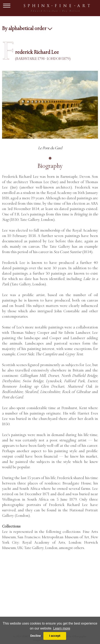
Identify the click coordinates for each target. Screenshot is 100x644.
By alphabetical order (27, 28)
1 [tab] (50, 158)
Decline (35, 636)
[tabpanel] (50, 111)
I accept (55, 636)
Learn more (62, 628)
